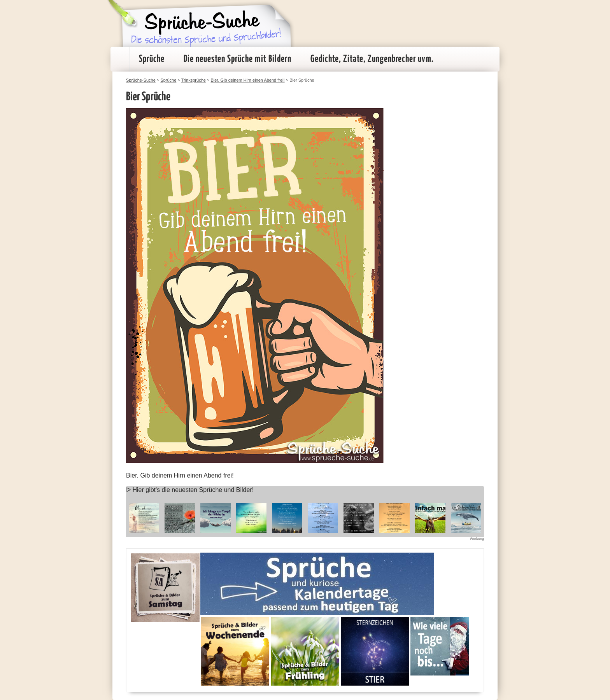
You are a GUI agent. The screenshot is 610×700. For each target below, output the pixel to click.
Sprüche (152, 59)
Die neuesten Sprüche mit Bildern (238, 59)
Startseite (120, 59)
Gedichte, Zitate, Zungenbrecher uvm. (372, 59)
